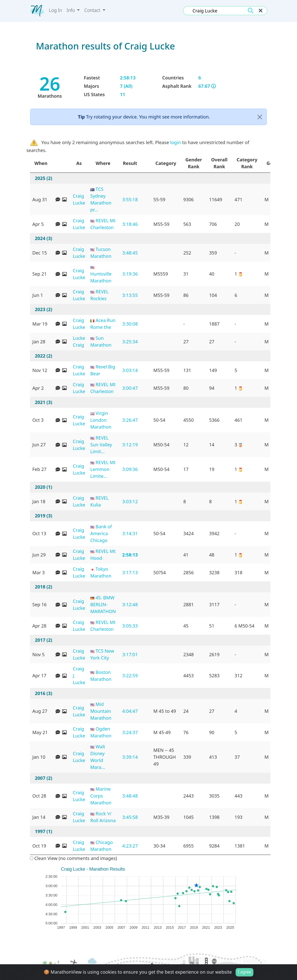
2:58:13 (130, 555)
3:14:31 (130, 533)
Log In (56, 10)
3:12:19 (130, 445)
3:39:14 (130, 757)
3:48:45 (130, 253)
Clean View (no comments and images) (74, 858)
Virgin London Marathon (101, 420)
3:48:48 (130, 796)
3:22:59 (130, 675)
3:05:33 (130, 626)
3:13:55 (130, 295)
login (176, 142)
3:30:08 (130, 324)
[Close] (260, 117)
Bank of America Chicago (101, 533)
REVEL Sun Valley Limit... (101, 445)
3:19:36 (130, 274)
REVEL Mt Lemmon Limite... (103, 469)
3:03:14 (130, 370)
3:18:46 (130, 224)
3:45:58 (130, 817)
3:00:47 (130, 388)
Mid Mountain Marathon (101, 711)
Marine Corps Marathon (101, 796)
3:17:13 (130, 572)
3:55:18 (130, 199)
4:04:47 (130, 711)
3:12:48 (130, 604)
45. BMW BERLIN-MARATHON (103, 604)
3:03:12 (130, 501)
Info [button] (71, 10)
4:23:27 (130, 846)
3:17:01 (130, 654)
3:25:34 (130, 342)
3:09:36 (130, 469)
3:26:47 (130, 420)
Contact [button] (93, 10)
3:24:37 (130, 732)
